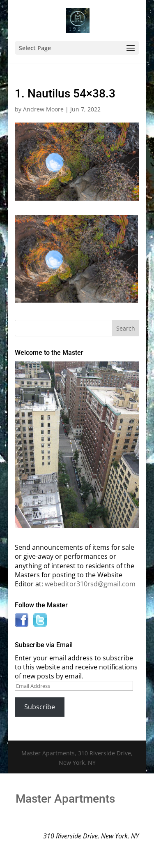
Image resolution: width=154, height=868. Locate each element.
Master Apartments (65, 799)
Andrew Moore (43, 109)
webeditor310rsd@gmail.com (90, 584)
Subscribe (40, 707)
